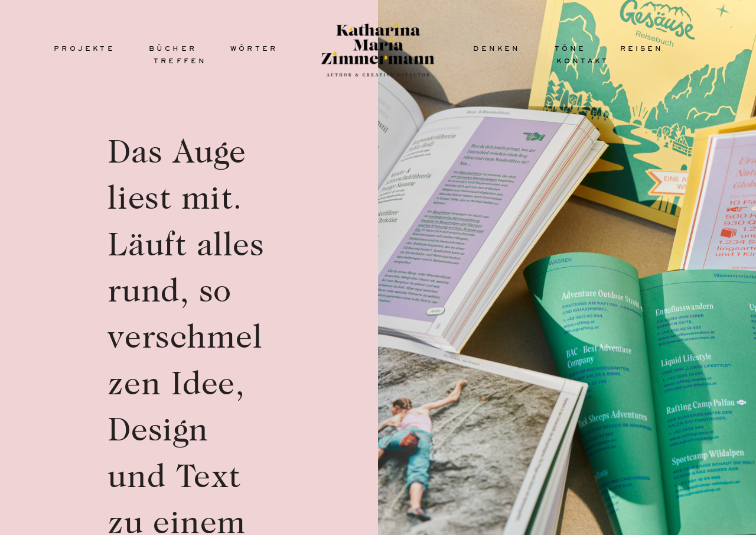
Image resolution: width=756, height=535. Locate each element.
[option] (567, 267)
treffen (180, 61)
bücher (173, 48)
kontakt (583, 61)
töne (571, 48)
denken (497, 48)
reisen (642, 48)
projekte (84, 48)
